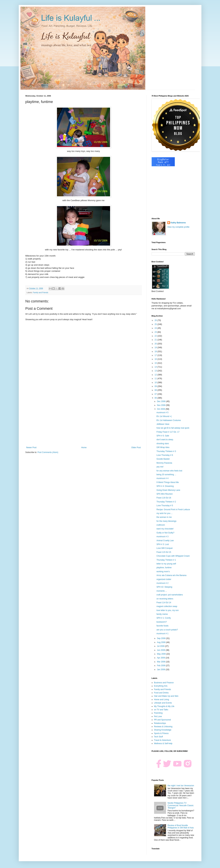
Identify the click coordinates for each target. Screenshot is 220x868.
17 (156, 355)
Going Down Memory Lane (168, 490)
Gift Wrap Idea (163, 447)
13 (156, 371)
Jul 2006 (161, 646)
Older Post (136, 448)
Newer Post (31, 448)
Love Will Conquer (165, 548)
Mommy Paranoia (164, 463)
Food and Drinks (161, 693)
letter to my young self (166, 564)
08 (156, 390)
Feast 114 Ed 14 (164, 603)
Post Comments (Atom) (48, 452)
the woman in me (164, 517)
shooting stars (163, 444)
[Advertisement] (84, 419)
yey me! (160, 467)
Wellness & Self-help (163, 743)
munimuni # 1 (162, 634)
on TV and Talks (161, 710)
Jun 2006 (161, 650)
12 (156, 375)
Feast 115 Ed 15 (164, 552)
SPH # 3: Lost (163, 544)
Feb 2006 (161, 666)
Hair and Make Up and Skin (166, 696)
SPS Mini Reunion (164, 494)
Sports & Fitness (161, 733)
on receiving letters (165, 599)
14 (156, 367)
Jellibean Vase (163, 424)
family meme (162, 614)
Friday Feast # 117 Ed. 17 (168, 432)
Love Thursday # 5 (165, 506)
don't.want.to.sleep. (165, 440)
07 (156, 394)
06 (156, 398)
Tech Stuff (158, 737)
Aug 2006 (161, 642)
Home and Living (162, 700)
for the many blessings (166, 521)
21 (156, 340)
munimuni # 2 (162, 583)
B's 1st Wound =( (164, 416)
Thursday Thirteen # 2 (166, 502)
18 (156, 352)
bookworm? (162, 622)
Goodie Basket (163, 459)
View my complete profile (178, 227)
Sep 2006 (161, 638)
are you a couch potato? (167, 630)
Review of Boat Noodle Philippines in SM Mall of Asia (181, 827)
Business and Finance (164, 683)
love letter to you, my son (167, 610)
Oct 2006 (161, 409)
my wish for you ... (164, 513)
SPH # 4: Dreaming (165, 486)
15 (156, 363)
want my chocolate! (165, 529)
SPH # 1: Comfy (164, 618)
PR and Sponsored (162, 720)
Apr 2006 (161, 658)
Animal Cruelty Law (165, 541)
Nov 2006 (161, 405)
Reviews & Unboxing (163, 727)
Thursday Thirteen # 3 (166, 451)
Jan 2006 (161, 670)
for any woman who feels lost (169, 471)
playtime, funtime (164, 568)
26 (156, 320)
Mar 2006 (161, 662)
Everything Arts (161, 686)
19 (156, 348)
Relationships (160, 723)
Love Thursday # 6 (165, 455)
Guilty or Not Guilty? (165, 533)
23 (156, 332)
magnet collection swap (167, 606)
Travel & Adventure (163, 740)
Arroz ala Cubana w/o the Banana (171, 575)
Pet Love (158, 716)
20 (156, 344)
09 (156, 386)
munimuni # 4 (162, 478)
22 (156, 336)
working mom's (163, 572)
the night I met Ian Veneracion (181, 786)
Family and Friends (41, 292)
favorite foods (162, 626)
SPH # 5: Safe (163, 436)
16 (156, 359)
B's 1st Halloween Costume (169, 420)
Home (84, 448)
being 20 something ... (166, 475)
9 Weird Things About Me (168, 482)
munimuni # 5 (162, 413)
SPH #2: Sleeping (164, 587)
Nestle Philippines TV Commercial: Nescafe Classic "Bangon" (181, 805)
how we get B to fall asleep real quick (173, 428)
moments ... (162, 591)
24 (156, 328)
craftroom (161, 525)
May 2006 (162, 654)
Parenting (158, 713)
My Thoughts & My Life (164, 706)
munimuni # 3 (162, 537)
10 (156, 383)
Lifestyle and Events (163, 703)
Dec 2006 (161, 401)
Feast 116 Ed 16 (164, 498)
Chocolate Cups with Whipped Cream (173, 556)
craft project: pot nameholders (170, 595)
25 (156, 324)
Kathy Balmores (178, 223)
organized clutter (164, 579)
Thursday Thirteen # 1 (166, 560)
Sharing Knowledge (163, 730)
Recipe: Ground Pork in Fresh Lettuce (173, 510)
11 (156, 379)
